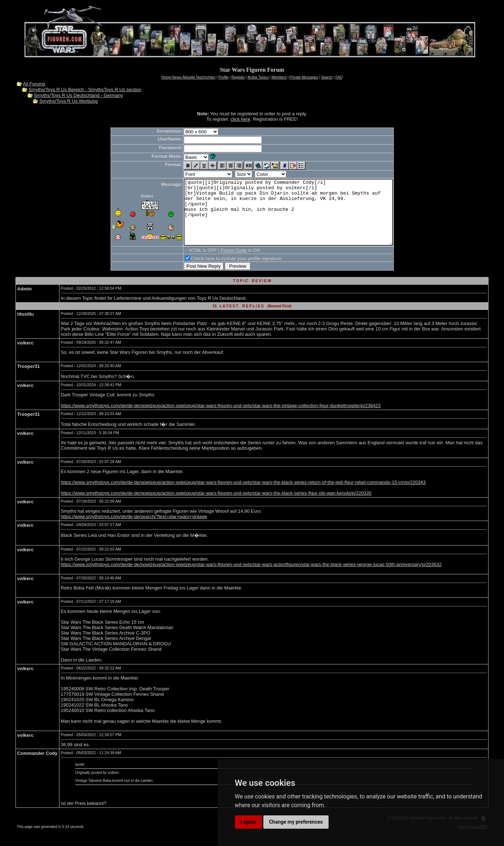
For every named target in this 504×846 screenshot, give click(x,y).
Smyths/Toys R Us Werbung (68, 101)
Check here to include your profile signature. (224, 271)
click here (240, 119)
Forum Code (221, 263)
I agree (248, 822)
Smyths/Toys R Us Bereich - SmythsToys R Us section (85, 90)
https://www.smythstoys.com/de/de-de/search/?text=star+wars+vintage (134, 529)
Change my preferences (296, 822)
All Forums (34, 84)
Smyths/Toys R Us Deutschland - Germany (78, 95)
